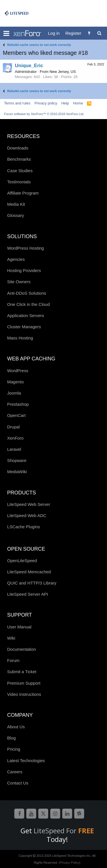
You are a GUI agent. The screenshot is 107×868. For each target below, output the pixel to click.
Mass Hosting (20, 338)
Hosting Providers (24, 270)
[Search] (99, 33)
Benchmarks (19, 159)
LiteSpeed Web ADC (27, 515)
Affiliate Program (23, 193)
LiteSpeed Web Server (29, 504)
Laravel (14, 449)
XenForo (15, 438)
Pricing (14, 749)
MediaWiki (17, 472)
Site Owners (19, 282)
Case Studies (20, 171)
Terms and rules (17, 103)
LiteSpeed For (64, 831)
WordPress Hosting (26, 248)
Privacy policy (46, 103)
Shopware (17, 460)
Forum (13, 660)
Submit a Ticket (22, 672)
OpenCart (16, 415)
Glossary (16, 215)
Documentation (22, 649)
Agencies (16, 259)
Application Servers (26, 315)
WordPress (18, 371)
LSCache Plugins (24, 527)
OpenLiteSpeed (22, 561)
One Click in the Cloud (28, 304)
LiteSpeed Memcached (29, 572)
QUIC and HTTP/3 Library (32, 583)
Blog (11, 738)
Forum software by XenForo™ (44, 114)
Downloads (18, 148)
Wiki (11, 638)
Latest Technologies (26, 761)
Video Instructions (24, 694)
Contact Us (18, 783)
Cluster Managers (24, 327)
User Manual (19, 627)
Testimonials (19, 182)
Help (65, 103)
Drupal (13, 427)
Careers (15, 772)
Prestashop (18, 404)
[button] (6, 33)
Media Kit (16, 204)
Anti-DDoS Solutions (27, 293)
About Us (16, 727)
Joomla (14, 393)
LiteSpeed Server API (28, 594)
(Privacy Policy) (70, 863)
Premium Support (24, 683)
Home (78, 103)
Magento (15, 382)
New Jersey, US (62, 72)
